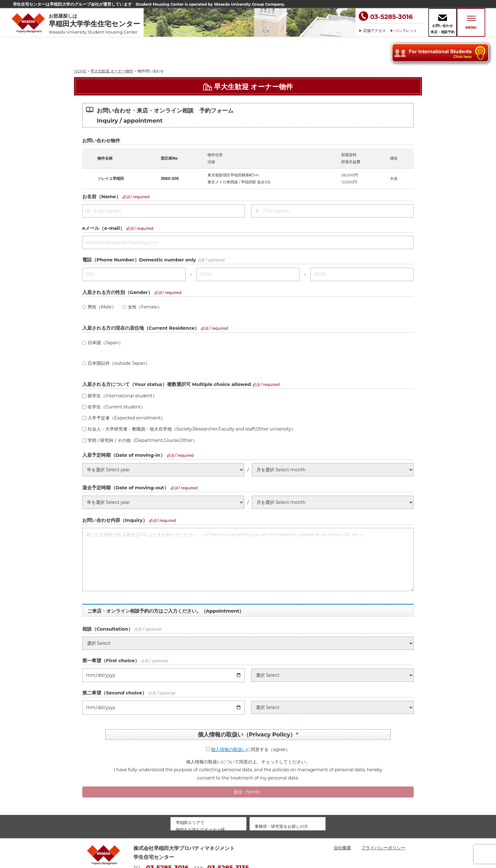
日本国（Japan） (103, 314)
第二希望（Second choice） (115, 664)
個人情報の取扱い (229, 721)
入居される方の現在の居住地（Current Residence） (141, 300)
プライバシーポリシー (383, 819)
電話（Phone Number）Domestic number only (139, 231)
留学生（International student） (120, 367)
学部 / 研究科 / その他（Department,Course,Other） (140, 412)
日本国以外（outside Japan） (116, 335)
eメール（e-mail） (103, 200)
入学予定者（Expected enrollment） (124, 389)
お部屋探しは (96, 24)
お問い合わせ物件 (101, 112)
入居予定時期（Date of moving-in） (124, 427)
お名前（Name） (102, 168)
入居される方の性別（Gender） (118, 264)
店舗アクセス (375, 31)
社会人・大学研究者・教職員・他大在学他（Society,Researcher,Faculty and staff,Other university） (189, 400)
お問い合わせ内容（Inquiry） (115, 492)
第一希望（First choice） (111, 632)
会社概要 (343, 819)
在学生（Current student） (114, 378)
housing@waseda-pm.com (163, 849)
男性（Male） (99, 278)
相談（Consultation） (108, 600)
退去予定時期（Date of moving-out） (126, 459)
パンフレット (406, 31)
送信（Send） (248, 763)
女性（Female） (142, 278)
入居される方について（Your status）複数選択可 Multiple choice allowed (167, 356)
